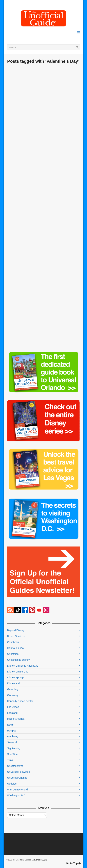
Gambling (13, 689)
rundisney (13, 736)
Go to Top (73, 863)
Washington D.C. (17, 795)
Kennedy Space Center (20, 701)
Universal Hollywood (19, 772)
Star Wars (13, 754)
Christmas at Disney (18, 660)
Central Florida (15, 648)
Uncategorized (15, 766)
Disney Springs (16, 677)
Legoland (12, 713)
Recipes (12, 731)
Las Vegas (13, 707)
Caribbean (13, 642)
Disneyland (13, 683)
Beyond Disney (16, 630)
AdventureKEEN (40, 860)
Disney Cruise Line (18, 672)
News (10, 725)
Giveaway (13, 695)
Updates (12, 784)
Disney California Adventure (23, 666)
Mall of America (16, 719)
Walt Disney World (17, 790)
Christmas (13, 654)
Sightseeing (14, 748)
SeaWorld (13, 742)
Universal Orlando (17, 778)
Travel (11, 760)
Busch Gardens (16, 636)
